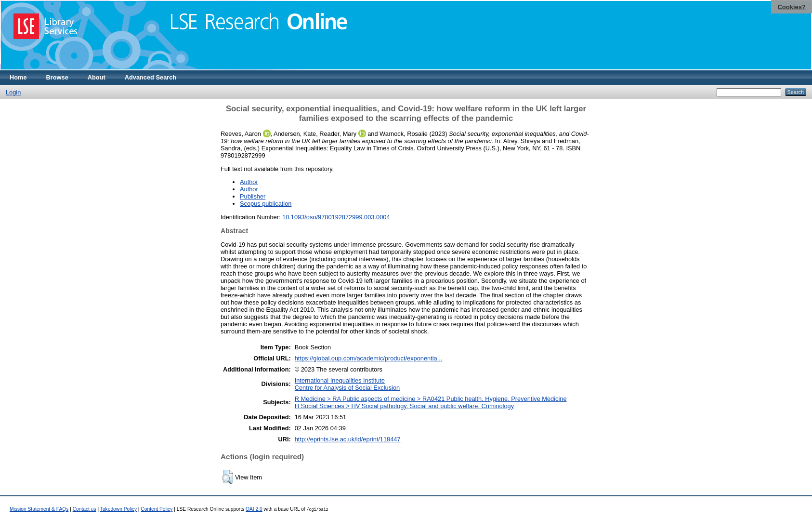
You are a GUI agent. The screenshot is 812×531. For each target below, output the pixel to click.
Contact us (85, 509)
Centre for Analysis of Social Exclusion (347, 388)
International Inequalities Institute (340, 380)
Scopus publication (266, 204)
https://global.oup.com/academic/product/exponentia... (369, 358)
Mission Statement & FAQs (39, 509)
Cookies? (792, 7)
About (97, 77)
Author (249, 182)
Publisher (253, 196)
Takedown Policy (118, 509)
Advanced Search (151, 77)
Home (18, 77)
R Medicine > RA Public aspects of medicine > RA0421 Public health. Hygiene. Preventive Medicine (431, 399)
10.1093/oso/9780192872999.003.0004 (336, 217)
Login (13, 92)
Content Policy (157, 509)
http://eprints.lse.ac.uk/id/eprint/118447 (348, 439)
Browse (57, 77)
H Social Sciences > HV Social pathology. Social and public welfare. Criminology (404, 406)
